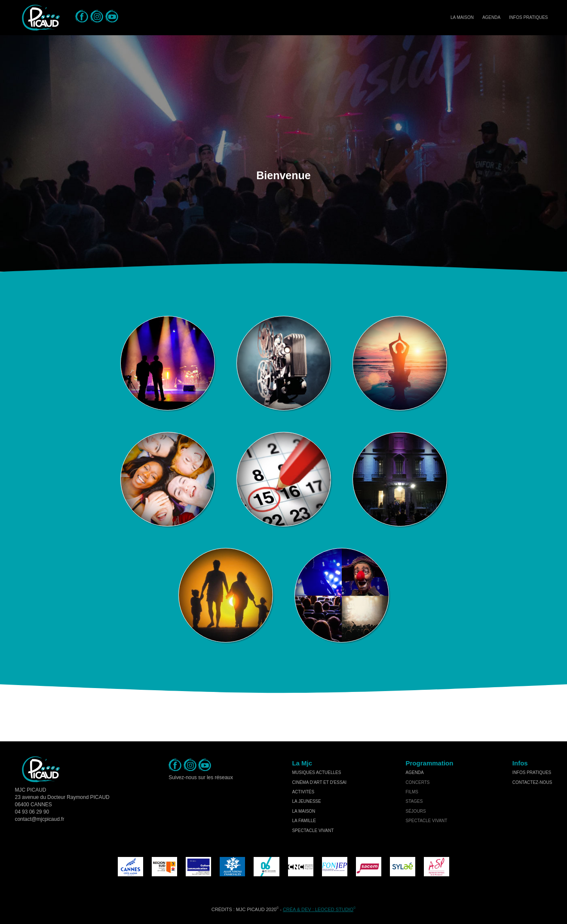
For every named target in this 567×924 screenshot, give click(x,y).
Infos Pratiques (528, 17)
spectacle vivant (313, 831)
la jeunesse (306, 801)
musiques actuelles (316, 773)
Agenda (491, 17)
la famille (304, 821)
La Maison (462, 17)
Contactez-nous (532, 782)
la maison (303, 811)
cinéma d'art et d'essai (319, 782)
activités (303, 792)
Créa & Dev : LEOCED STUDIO (318, 909)
